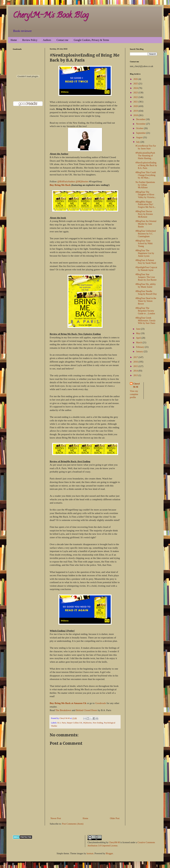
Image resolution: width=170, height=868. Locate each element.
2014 (136, 371)
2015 (136, 366)
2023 (136, 93)
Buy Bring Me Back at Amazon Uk (68, 703)
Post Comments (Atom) (73, 824)
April (139, 338)
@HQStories (82, 181)
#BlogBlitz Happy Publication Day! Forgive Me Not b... (146, 204)
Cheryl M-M (136, 385)
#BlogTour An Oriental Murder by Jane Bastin (146, 224)
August (140, 137)
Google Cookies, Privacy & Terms (91, 40)
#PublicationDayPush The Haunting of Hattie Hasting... (145, 156)
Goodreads (101, 703)
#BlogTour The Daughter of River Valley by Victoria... (146, 195)
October (140, 128)
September (141, 133)
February (140, 347)
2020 (136, 106)
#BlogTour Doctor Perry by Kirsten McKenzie (144, 214)
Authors (47, 40)
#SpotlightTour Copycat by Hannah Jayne (146, 269)
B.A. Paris (62, 723)
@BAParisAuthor (66, 181)
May (138, 333)
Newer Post (56, 818)
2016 (136, 362)
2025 (136, 84)
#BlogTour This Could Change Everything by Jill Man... (146, 175)
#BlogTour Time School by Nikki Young (144, 243)
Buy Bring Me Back (60, 185)
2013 (136, 375)
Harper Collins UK (75, 723)
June (138, 329)
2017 (136, 357)
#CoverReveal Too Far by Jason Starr (146, 147)
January (140, 352)
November (141, 124)
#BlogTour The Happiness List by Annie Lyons (145, 253)
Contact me (62, 40)
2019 (136, 111)
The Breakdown (64, 710)
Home (14, 40)
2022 (136, 97)
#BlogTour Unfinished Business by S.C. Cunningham (146, 234)
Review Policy (30, 40)
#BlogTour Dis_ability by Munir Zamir (146, 286)
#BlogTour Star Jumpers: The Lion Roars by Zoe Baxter (146, 277)
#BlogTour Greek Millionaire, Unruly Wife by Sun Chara (146, 321)
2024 (136, 88)
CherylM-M (114, 842)
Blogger (109, 853)
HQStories (87, 723)
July (138, 142)
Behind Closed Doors (87, 710)
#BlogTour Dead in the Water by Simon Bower (146, 301)
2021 (136, 102)
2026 (136, 79)
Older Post (115, 818)
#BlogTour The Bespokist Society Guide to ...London (145, 311)
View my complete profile (134, 394)
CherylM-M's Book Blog (51, 16)
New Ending (98, 723)
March (139, 343)
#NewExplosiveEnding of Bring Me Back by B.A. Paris (146, 165)
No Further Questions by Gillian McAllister (145, 185)
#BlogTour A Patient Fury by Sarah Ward (146, 262)
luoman (90, 853)
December (141, 119)
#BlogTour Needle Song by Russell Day (146, 293)
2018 (136, 115)
